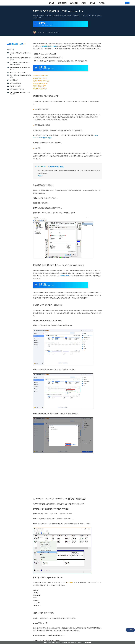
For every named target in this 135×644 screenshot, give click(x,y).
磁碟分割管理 (62, 3)
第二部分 (70, 583)
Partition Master (64, 276)
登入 (127, 3)
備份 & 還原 (74, 3)
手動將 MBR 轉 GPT (39, 86)
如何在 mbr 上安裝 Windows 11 (19, 72)
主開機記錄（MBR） (17, 44)
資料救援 (51, 3)
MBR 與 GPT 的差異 (16, 86)
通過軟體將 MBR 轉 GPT (41, 83)
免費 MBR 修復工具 (15, 83)
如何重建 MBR (14, 80)
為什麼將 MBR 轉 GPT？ (41, 76)
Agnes (40, 32)
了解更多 (80, 643)
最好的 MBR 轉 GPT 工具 (41, 81)
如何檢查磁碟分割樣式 (40, 78)
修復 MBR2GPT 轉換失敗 (17, 89)
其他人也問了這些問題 (40, 89)
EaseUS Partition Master (49, 46)
